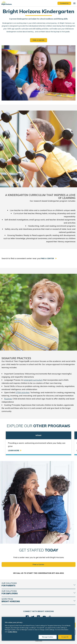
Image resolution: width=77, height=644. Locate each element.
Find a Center (48, 258)
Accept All (65, 637)
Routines (8, 399)
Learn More (14, 450)
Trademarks (39, 641)
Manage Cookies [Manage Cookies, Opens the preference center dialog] (48, 637)
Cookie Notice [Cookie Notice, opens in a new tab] (12, 632)
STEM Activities (22, 392)
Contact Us (64, 3)
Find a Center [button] (38, 40)
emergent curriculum (33, 380)
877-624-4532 (58, 573)
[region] (38, 629)
